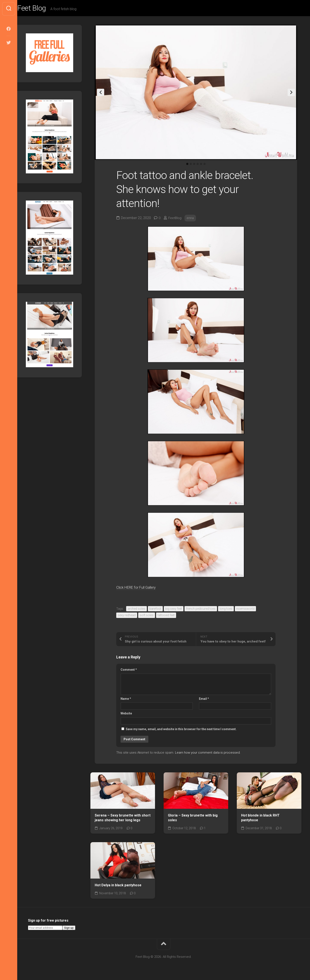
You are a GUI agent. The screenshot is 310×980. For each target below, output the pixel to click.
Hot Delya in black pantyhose (118, 886)
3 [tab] (194, 165)
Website (126, 715)
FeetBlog (175, 219)
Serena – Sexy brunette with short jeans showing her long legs (123, 819)
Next (291, 94)
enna (191, 219)
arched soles (136, 610)
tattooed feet (166, 616)
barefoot (155, 610)
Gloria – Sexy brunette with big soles (193, 819)
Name (126, 700)
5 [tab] (201, 165)
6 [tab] (205, 165)
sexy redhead (127, 616)
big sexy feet (174, 610)
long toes (226, 610)
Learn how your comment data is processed (207, 754)
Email (204, 700)
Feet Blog (42, 9)
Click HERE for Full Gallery (140, 588)
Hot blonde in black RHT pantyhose (260, 819)
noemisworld (245, 610)
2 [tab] (191, 165)
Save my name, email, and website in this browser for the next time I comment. (181, 730)
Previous (101, 94)
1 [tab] (187, 165)
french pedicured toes (201, 610)
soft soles (147, 616)
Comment (129, 671)
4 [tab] (198, 165)
